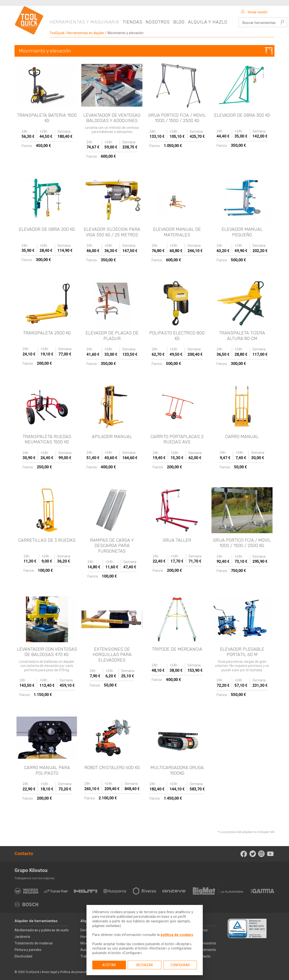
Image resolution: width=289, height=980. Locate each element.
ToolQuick (57, 33)
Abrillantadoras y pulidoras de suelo (42, 930)
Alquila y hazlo (208, 22)
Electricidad (23, 956)
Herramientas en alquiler (86, 33)
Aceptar (109, 965)
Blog (179, 22)
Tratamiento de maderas (34, 943)
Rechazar (145, 965)
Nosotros (158, 22)
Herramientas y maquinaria (84, 22)
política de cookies (177, 935)
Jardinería (22, 937)
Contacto (24, 854)
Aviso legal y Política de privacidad (66, 972)
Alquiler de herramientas (36, 921)
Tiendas (132, 22)
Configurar (180, 965)
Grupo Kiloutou (31, 870)
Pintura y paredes (28, 950)
